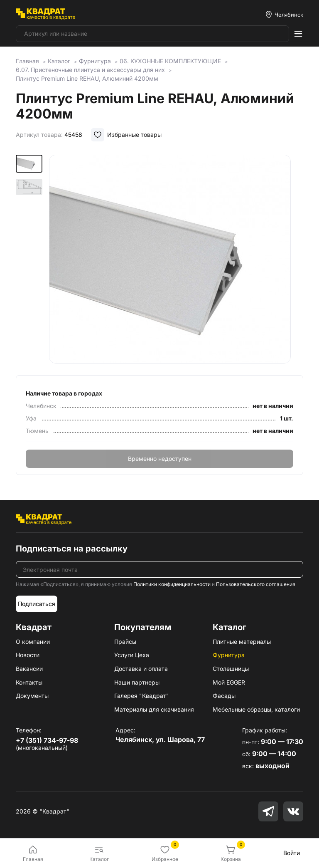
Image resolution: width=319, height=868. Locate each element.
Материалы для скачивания (154, 709)
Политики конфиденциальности (172, 584)
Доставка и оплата (141, 669)
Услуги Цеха (132, 655)
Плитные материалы (242, 642)
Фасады (224, 696)
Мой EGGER (229, 682)
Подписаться (37, 604)
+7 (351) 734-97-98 (47, 740)
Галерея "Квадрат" (142, 696)
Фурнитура (229, 655)
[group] (176, 259)
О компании (33, 642)
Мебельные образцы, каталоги (256, 709)
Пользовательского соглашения (256, 584)
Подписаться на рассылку (72, 549)
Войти (292, 853)
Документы (32, 696)
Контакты (29, 682)
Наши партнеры (137, 682)
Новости (28, 655)
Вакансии (29, 669)
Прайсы (125, 642)
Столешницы (231, 669)
